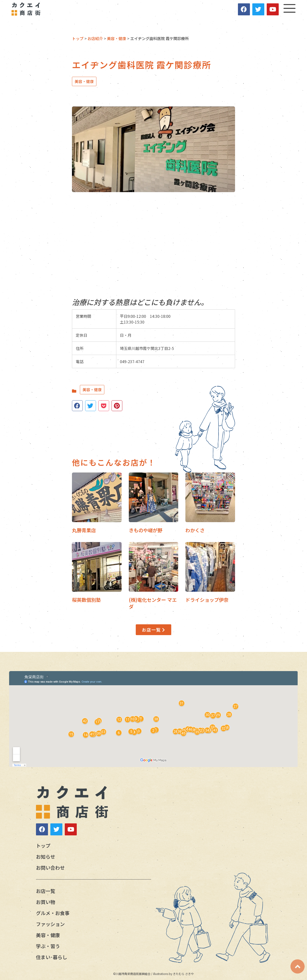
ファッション (50, 924)
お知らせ (46, 857)
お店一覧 (46, 891)
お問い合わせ (50, 868)
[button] (153, 630)
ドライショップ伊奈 (207, 600)
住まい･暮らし (52, 957)
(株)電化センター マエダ (153, 603)
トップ (43, 846)
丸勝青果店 (84, 530)
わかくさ (195, 530)
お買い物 (46, 902)
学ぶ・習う (48, 946)
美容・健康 (84, 81)
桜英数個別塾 (86, 600)
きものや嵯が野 (146, 530)
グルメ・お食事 (53, 913)
